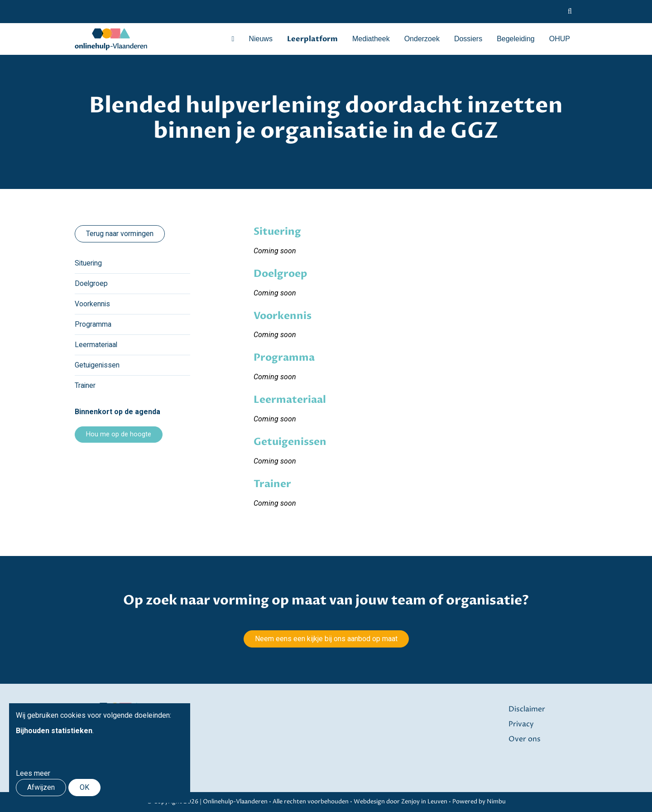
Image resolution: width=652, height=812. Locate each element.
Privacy (521, 724)
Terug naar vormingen (120, 234)
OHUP (560, 39)
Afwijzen (41, 787)
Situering (89, 263)
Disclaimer (527, 709)
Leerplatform (312, 39)
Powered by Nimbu (479, 802)
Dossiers (468, 39)
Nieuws (260, 39)
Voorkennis (93, 304)
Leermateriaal (96, 345)
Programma (93, 324)
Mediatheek (371, 39)
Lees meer (33, 773)
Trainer (85, 385)
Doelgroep (91, 283)
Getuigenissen (98, 365)
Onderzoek (422, 39)
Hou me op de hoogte (119, 434)
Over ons (525, 738)
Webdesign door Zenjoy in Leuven (400, 802)
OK (84, 787)
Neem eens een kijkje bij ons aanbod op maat (326, 639)
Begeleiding (516, 39)
